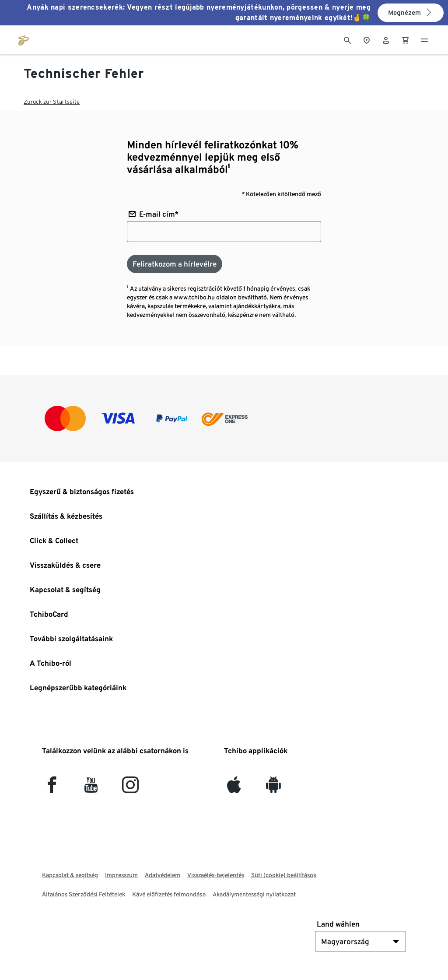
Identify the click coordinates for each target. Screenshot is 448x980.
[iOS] (234, 789)
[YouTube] (91, 789)
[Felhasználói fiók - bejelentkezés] (386, 39)
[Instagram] (130, 789)
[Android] (273, 789)
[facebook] (52, 789)
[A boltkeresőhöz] (367, 39)
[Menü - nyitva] (424, 39)
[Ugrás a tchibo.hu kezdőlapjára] (24, 39)
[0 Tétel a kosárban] (405, 39)
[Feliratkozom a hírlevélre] (175, 264)
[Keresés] (347, 39)
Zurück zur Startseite (52, 102)
